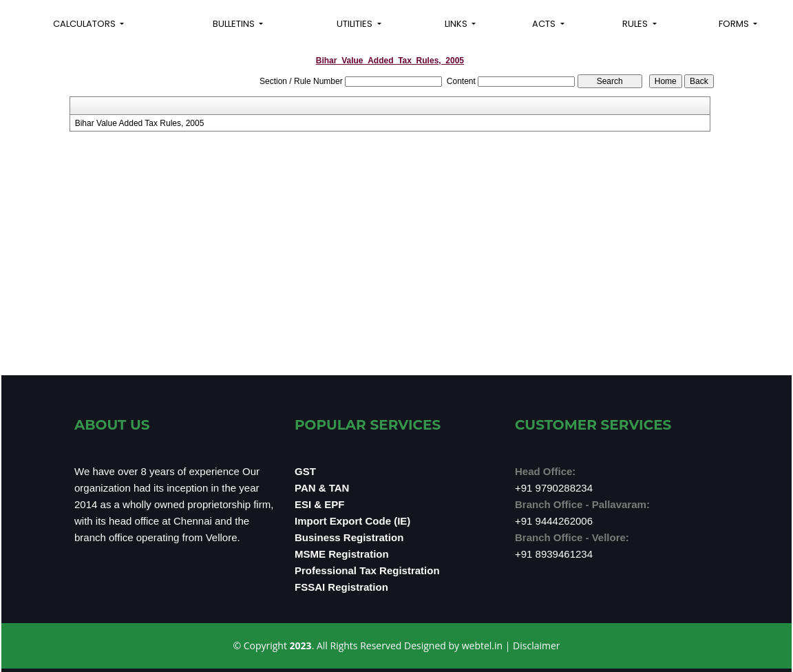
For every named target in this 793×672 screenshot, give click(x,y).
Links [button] (457, 24)
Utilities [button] (356, 24)
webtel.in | (487, 645)
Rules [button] (636, 24)
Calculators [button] (85, 24)
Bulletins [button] (235, 24)
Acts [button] (545, 24)
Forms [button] (735, 24)
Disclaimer (536, 645)
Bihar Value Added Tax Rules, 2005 (140, 123)
